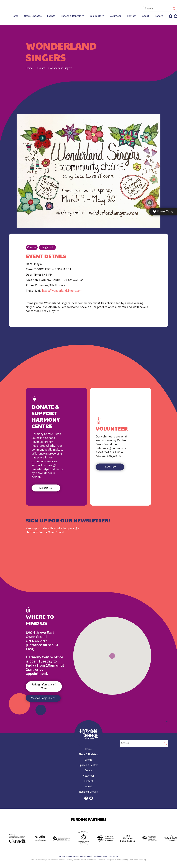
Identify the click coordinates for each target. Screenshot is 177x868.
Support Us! (46, 488)
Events (51, 16)
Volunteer (115, 16)
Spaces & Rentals (71, 16)
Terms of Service (88, 860)
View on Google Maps (43, 698)
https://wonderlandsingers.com (62, 291)
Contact (132, 16)
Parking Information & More (44, 686)
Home (15, 16)
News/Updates (33, 16)
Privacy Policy (72, 860)
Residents (95, 16)
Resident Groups (88, 792)
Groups (88, 770)
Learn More (110, 467)
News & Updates (88, 754)
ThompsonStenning (137, 860)
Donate (159, 16)
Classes (32, 247)
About (146, 16)
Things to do (47, 247)
